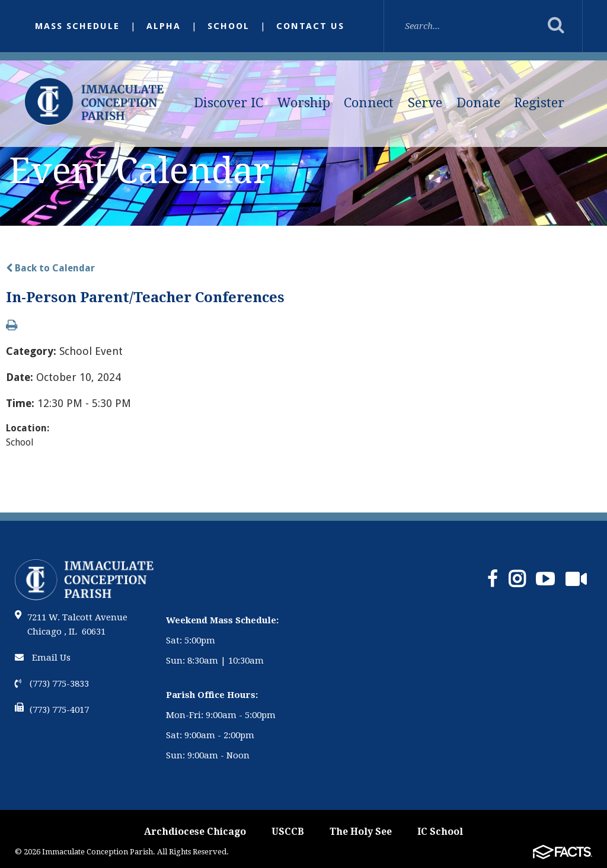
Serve (425, 103)
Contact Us (310, 26)
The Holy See (361, 832)
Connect (369, 103)
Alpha (164, 26)
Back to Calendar (50, 268)
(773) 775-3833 (52, 684)
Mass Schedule (77, 26)
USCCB (288, 832)
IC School (440, 832)
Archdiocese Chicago (195, 832)
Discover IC (229, 103)
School (229, 26)
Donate (478, 103)
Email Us (43, 658)
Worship (304, 103)
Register (539, 103)
